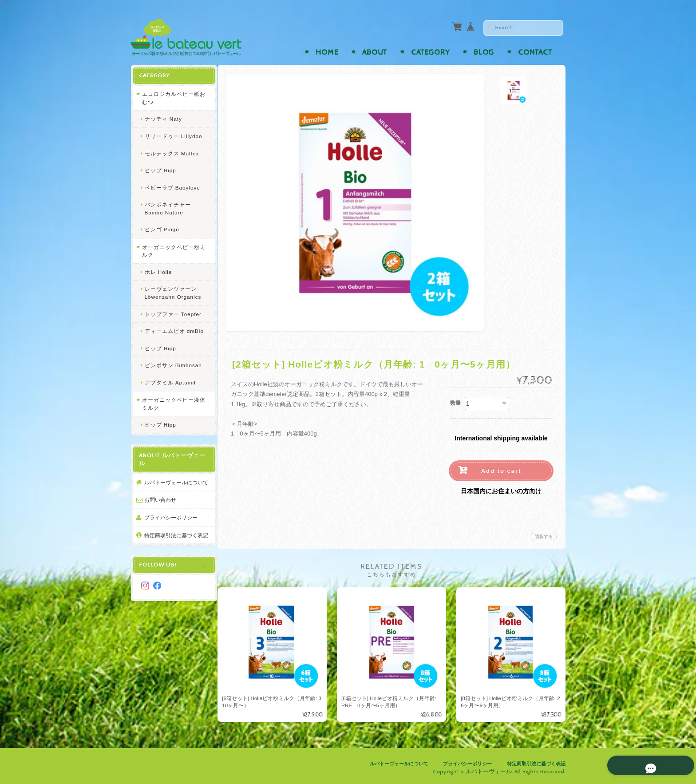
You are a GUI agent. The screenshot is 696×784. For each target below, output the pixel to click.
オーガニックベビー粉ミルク (170, 251)
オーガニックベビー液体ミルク (170, 403)
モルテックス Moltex (172, 153)
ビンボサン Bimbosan (173, 365)
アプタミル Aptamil (170, 382)
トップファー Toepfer (173, 314)
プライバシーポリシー (170, 525)
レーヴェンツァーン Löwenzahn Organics (173, 292)
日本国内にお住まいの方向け (501, 491)
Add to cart (501, 471)
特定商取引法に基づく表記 (173, 546)
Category (431, 52)
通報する (544, 537)
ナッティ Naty (163, 118)
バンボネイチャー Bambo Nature (167, 208)
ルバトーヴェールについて (173, 486)
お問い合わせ (160, 507)
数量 (455, 403)
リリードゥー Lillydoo (173, 136)
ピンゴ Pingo (162, 229)
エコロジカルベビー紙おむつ (170, 97)
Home (327, 52)
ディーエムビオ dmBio (174, 331)
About (375, 52)
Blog (484, 52)
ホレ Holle (158, 271)
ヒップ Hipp (160, 170)
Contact (535, 52)
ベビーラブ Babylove (172, 187)
